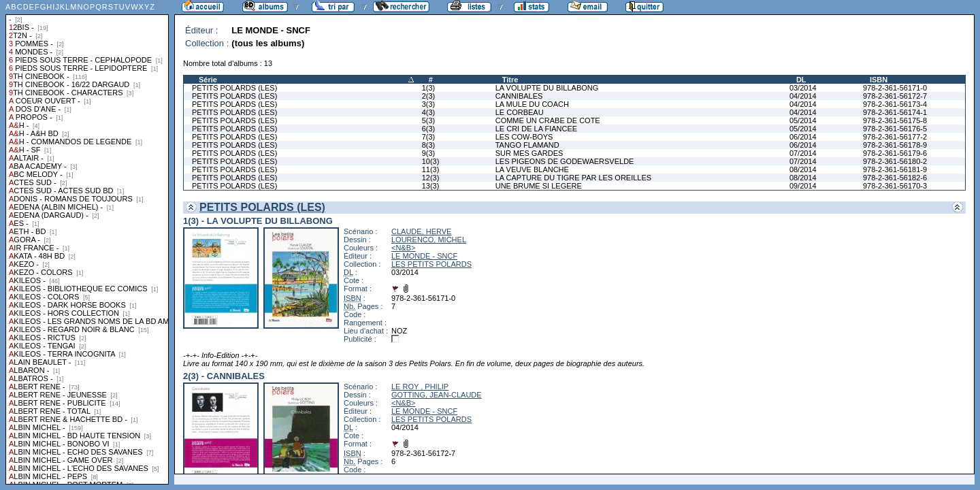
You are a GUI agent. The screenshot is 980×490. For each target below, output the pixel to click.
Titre (510, 80)
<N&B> (403, 248)
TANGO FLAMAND (527, 145)
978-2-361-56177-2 (895, 137)
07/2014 (803, 153)
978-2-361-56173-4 (895, 104)
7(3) (429, 137)
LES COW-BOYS (524, 137)
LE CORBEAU (520, 112)
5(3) (429, 120)
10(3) (431, 161)
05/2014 (803, 120)
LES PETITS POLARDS (431, 264)
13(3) (431, 186)
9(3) (429, 153)
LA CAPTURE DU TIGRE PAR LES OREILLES (573, 178)
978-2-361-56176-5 (895, 129)
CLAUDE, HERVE (421, 231)
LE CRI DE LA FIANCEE (536, 129)
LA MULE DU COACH (532, 104)
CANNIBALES (519, 96)
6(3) (429, 129)
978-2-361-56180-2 (895, 161)
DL (801, 80)
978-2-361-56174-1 (895, 112)
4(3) (429, 112)
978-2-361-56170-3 (895, 186)
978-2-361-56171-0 (895, 88)
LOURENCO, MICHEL (429, 240)
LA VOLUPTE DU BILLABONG (547, 88)
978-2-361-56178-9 (895, 145)
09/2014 (803, 186)
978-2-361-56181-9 (895, 169)
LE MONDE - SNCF (424, 256)
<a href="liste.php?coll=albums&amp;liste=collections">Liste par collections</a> (87, 242)
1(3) (429, 88)
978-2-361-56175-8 (895, 120)
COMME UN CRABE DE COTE (548, 120)
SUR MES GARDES (529, 153)
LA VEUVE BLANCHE (532, 169)
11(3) (431, 169)
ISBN (879, 80)
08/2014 (803, 169)
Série (208, 80)
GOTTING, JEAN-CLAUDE (437, 395)
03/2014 (803, 88)
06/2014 (803, 137)
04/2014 (803, 96)
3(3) (429, 104)
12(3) (431, 178)
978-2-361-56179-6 (895, 153)
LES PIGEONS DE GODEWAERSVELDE (565, 161)
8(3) (429, 145)
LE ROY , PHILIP (420, 387)
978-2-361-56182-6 (895, 178)
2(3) (429, 96)
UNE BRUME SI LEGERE (539, 186)
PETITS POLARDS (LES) (234, 88)
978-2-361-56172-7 (895, 96)
